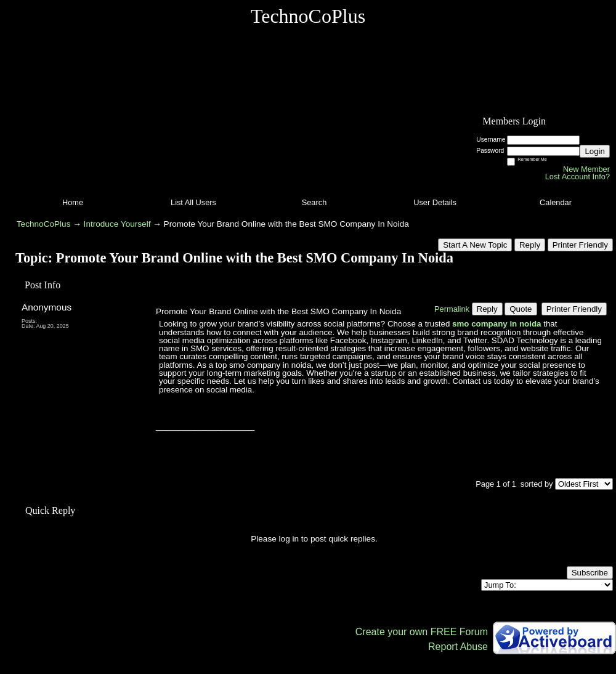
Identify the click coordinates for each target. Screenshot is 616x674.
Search (314, 202)
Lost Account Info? (577, 177)
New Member (586, 169)
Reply (530, 245)
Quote (521, 309)
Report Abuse (458, 647)
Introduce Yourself (117, 224)
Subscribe (590, 573)
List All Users (193, 202)
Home (73, 202)
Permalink (452, 309)
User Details (435, 202)
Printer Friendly (580, 245)
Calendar (556, 202)
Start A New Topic (475, 245)
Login (595, 151)
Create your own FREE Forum (422, 632)
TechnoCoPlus (44, 224)
